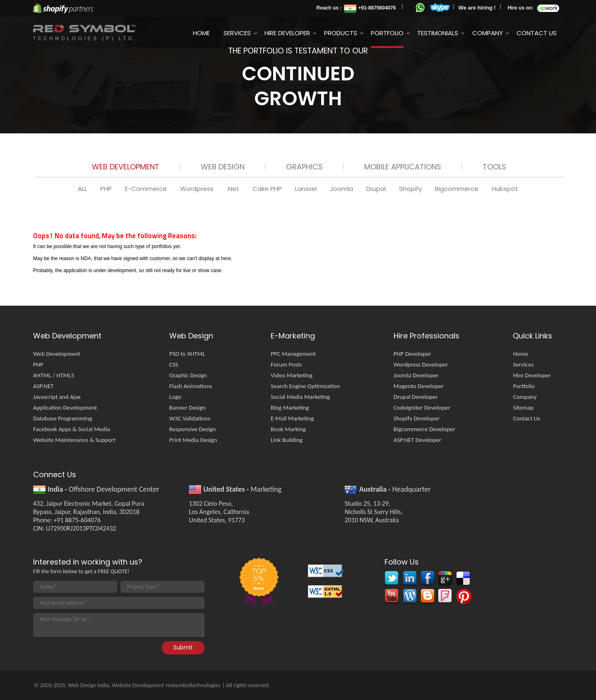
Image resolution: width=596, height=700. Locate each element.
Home (201, 33)
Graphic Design (188, 375)
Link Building (287, 440)
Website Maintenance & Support (74, 440)
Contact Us (537, 33)
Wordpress (198, 189)
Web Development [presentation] (126, 167)
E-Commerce (147, 189)
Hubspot (505, 189)
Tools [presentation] (494, 167)
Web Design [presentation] (223, 167)
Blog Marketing (290, 408)
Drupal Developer (416, 397)
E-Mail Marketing (292, 418)
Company (488, 33)
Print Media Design (193, 440)
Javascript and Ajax (57, 397)
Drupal (377, 189)
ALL (83, 189)
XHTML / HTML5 (54, 375)
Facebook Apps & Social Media (72, 429)
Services (237, 33)
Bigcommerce (458, 189)
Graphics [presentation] (304, 167)
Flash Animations (191, 386)
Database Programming (62, 418)
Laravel (307, 189)
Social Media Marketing (300, 397)
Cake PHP (268, 189)
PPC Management (293, 354)
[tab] (126, 168)
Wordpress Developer (421, 364)
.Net (234, 189)
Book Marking (288, 429)
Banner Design (187, 408)
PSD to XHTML (187, 354)
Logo (175, 397)
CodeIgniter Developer (422, 408)
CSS (174, 364)
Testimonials (438, 33)
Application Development (65, 408)
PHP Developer (412, 354)
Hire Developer (287, 33)
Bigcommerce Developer (424, 429)
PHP (107, 189)
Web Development (57, 354)
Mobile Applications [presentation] (403, 167)
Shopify (411, 189)
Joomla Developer (416, 375)
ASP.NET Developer (418, 440)
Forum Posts (286, 364)
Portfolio (387, 33)
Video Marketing (292, 375)
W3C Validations (190, 418)
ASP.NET (43, 386)
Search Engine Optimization (305, 386)
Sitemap (523, 408)
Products (341, 33)
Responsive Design (193, 429)
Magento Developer (419, 386)
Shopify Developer (417, 418)
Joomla (342, 189)
